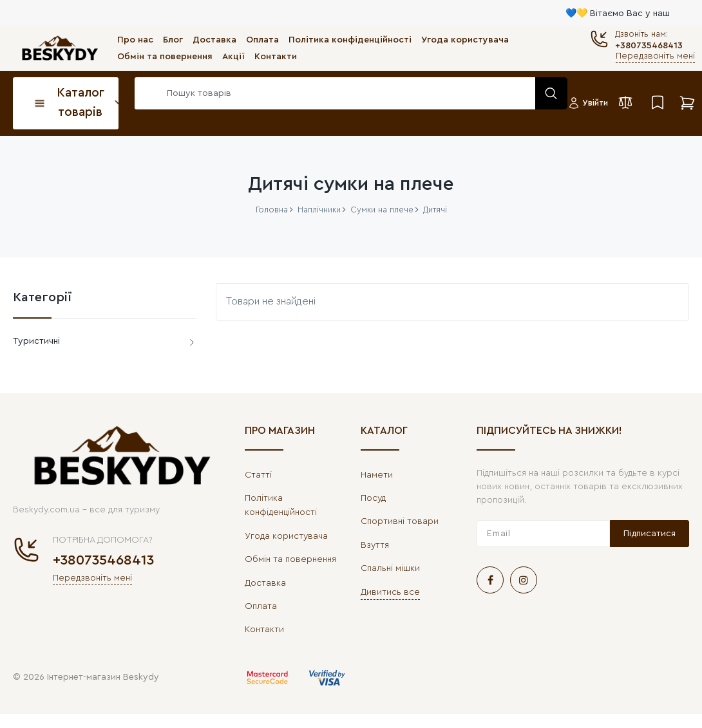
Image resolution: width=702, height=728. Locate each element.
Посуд (373, 498)
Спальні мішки (390, 568)
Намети (377, 475)
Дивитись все (390, 592)
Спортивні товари (400, 521)
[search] (348, 93)
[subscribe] (543, 534)
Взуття (375, 545)
